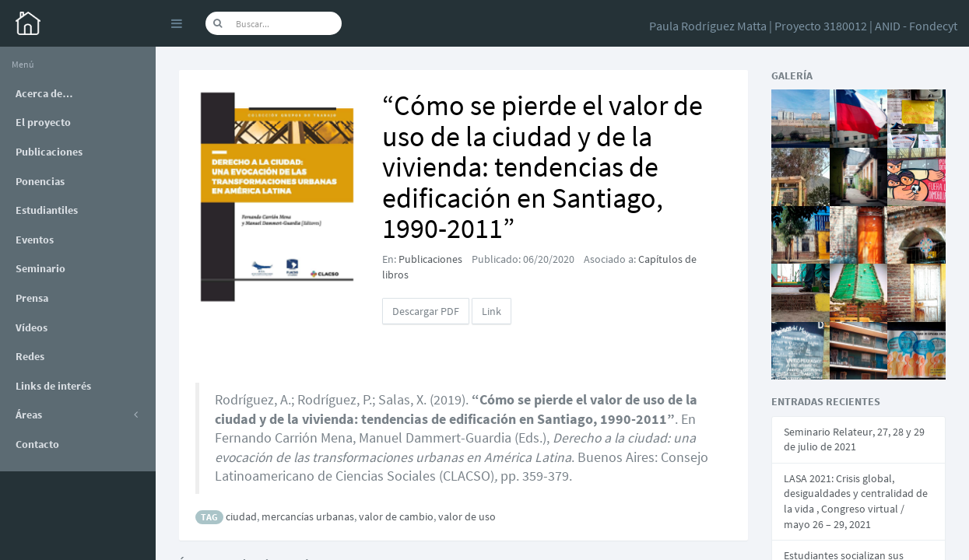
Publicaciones (430, 259)
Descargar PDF (426, 311)
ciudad (241, 516)
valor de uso (467, 516)
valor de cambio (396, 516)
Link (492, 311)
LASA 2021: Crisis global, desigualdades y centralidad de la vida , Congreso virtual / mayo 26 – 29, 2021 (856, 501)
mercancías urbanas (308, 516)
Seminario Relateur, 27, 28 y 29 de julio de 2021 (854, 439)
